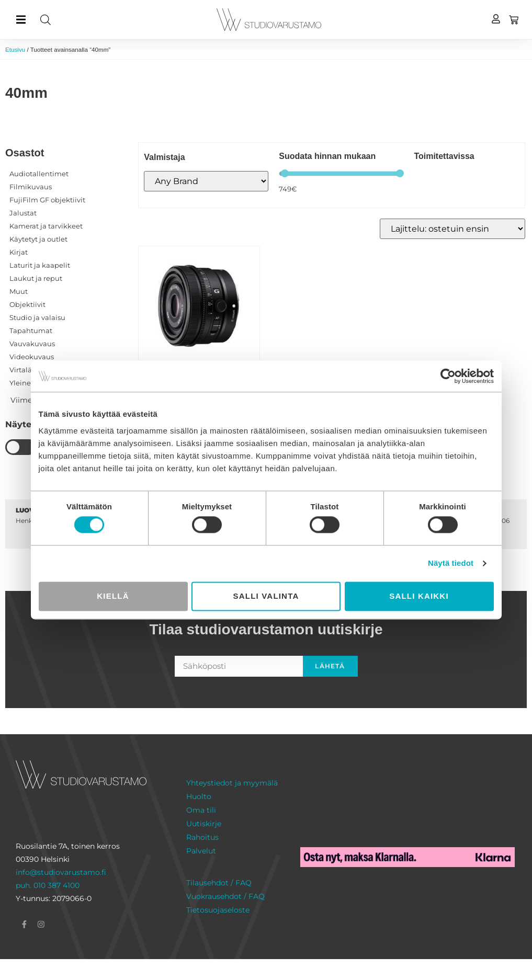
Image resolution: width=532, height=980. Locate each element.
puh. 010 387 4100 (48, 905)
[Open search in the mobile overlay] (124, 20)
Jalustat (24, 218)
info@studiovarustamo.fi (61, 892)
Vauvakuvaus (33, 359)
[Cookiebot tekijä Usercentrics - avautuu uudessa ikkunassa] (448, 376)
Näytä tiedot (451, 563)
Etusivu (16, 50)
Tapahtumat (32, 345)
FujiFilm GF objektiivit (50, 203)
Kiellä (113, 596)
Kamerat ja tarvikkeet (49, 232)
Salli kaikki (419, 596)
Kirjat (19, 260)
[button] (21, 20)
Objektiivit (29, 316)
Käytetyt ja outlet (41, 246)
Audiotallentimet (41, 175)
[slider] (285, 174)
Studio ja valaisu (39, 331)
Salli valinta (266, 596)
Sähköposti (198, 671)
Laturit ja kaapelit (41, 274)
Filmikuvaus (32, 189)
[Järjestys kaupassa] (452, 230)
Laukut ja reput (37, 288)
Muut (19, 302)
